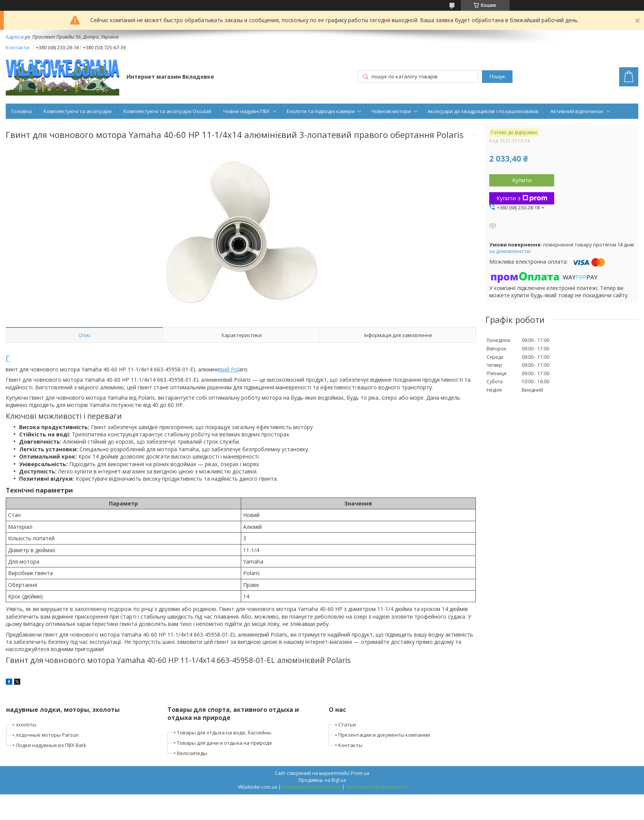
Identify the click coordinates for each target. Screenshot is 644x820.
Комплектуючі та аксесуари (78, 111)
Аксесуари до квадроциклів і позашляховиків (483, 111)
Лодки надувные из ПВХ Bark (51, 745)
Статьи (347, 724)
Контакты (350, 745)
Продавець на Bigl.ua (322, 780)
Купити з (522, 198)
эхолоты (26, 724)
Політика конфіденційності (376, 787)
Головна (22, 111)
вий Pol (230, 369)
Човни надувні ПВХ (247, 111)
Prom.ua (360, 773)
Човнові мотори (391, 111)
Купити (522, 180)
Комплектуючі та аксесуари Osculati (167, 111)
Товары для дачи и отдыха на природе (225, 743)
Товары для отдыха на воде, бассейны (224, 732)
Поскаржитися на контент (311, 787)
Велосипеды (192, 753)
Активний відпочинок (577, 111)
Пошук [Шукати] (497, 77)
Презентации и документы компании (384, 735)
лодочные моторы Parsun (47, 735)
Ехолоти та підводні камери (321, 111)
